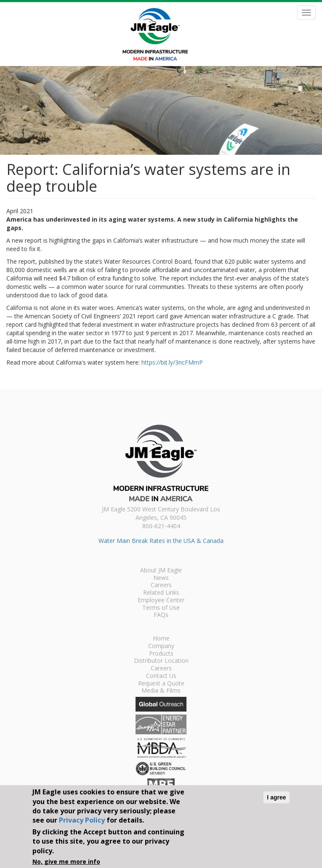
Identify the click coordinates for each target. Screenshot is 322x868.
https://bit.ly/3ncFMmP (172, 362)
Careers (161, 585)
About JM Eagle (161, 571)
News (161, 578)
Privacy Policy (82, 820)
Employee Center (161, 601)
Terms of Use (161, 608)
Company (161, 646)
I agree (276, 797)
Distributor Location (161, 661)
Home (161, 639)
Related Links (161, 593)
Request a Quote (161, 684)
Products (161, 654)
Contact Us (161, 676)
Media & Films (161, 691)
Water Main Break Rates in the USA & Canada (161, 541)
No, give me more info (66, 861)
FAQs (161, 615)
